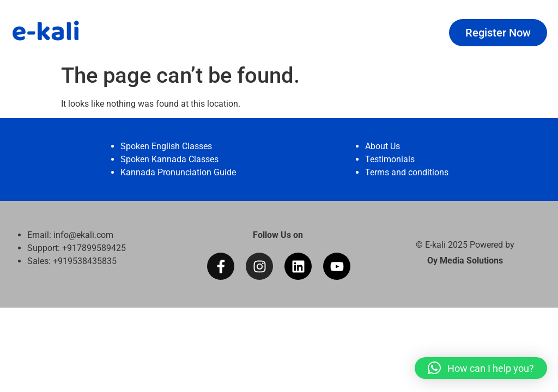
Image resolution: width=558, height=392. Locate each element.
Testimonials (390, 159)
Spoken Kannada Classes (169, 159)
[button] (481, 368)
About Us (383, 146)
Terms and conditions (407, 172)
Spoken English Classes (166, 146)
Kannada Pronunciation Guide (178, 172)
